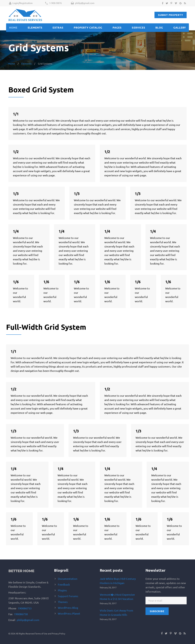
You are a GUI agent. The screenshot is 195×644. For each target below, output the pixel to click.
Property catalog (88, 28)
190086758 (21, 614)
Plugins (62, 590)
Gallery (180, 28)
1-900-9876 (53, 3)
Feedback (64, 584)
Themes (63, 602)
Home (13, 28)
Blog (159, 28)
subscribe (157, 611)
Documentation (68, 579)
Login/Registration (21, 3)
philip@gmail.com (83, 3)
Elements (35, 28)
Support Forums (68, 596)
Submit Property (171, 15)
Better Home (21, 571)
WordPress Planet (69, 613)
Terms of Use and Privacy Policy (50, 633)
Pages (117, 28)
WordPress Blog (68, 608)
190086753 (25, 608)
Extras (58, 28)
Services (138, 28)
